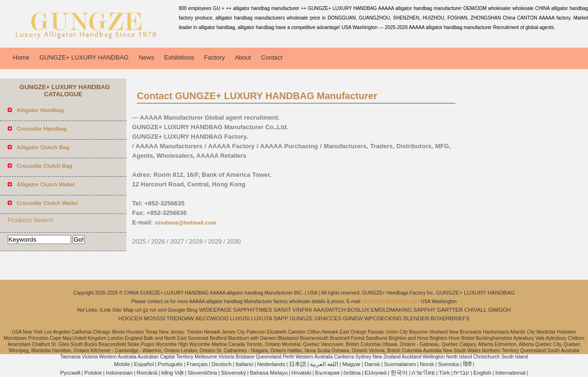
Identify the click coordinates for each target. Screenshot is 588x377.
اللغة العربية (324, 364)
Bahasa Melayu (269, 373)
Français (197, 364)
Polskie (93, 373)
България (327, 373)
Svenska (448, 364)
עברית (461, 373)
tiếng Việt (172, 373)
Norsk (427, 364)
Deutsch (222, 364)
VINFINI (302, 310)
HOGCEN (130, 318)
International (510, 373)
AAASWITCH (330, 310)
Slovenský (233, 373)
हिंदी (467, 364)
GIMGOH (499, 310)
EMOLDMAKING (392, 310)
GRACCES (328, 318)
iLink (105, 310)
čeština (352, 373)
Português (170, 364)
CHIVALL (476, 310)
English (483, 373)
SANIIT (282, 310)
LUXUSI (240, 318)
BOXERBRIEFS (450, 318)
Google (177, 310)
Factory (214, 57)
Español (144, 364)
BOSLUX (358, 310)
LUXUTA (262, 318)
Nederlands (271, 364)
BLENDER (416, 318)
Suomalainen (400, 364)
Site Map (123, 310)
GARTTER (450, 310)
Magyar (351, 364)
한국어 (399, 373)
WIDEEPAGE (215, 310)
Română (147, 373)
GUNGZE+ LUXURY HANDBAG (84, 57)
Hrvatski (301, 373)
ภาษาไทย (423, 373)
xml (162, 310)
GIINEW (353, 318)
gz (145, 310)
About (243, 57)
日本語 (298, 364)
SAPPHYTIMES (253, 310)
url (139, 310)
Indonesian (119, 373)
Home (21, 57)
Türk (444, 373)
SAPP (281, 318)
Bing (192, 310)
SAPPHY (425, 310)
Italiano (244, 364)
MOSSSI (155, 318)
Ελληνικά (376, 373)
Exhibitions (179, 57)
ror (153, 310)
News (147, 57)
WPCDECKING (383, 318)
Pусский (70, 373)
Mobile (122, 364)
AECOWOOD (212, 318)
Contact (272, 57)
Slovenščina (202, 373)
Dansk (372, 364)
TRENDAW (180, 318)
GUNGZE (301, 318)
